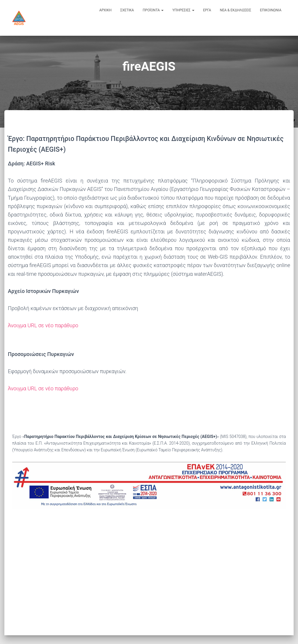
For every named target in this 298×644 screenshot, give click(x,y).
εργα (207, 10)
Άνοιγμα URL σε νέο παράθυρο (43, 325)
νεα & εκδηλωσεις (235, 10)
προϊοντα (153, 10)
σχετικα (127, 10)
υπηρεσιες (183, 10)
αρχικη (105, 10)
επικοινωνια (271, 10)
